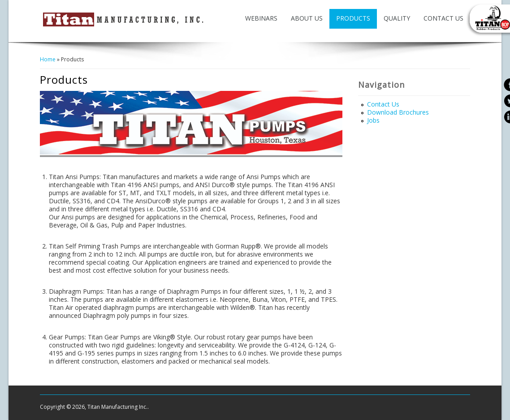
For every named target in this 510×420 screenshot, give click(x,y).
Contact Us (443, 18)
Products (353, 18)
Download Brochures (398, 112)
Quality (397, 18)
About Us (307, 18)
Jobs (373, 120)
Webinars (261, 18)
